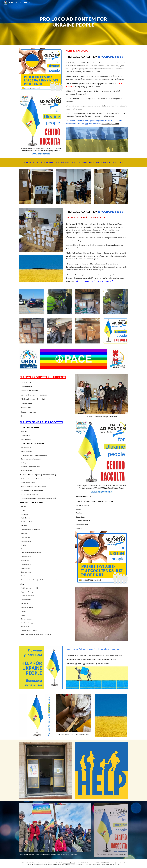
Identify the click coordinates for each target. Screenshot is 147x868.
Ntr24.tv (78, 509)
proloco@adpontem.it (111, 124)
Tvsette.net (79, 513)
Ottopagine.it (80, 517)
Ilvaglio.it (79, 528)
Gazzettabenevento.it (83, 521)
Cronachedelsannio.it (82, 505)
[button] (145, 3)
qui (86, 124)
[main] (73, 23)
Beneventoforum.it (82, 524)
